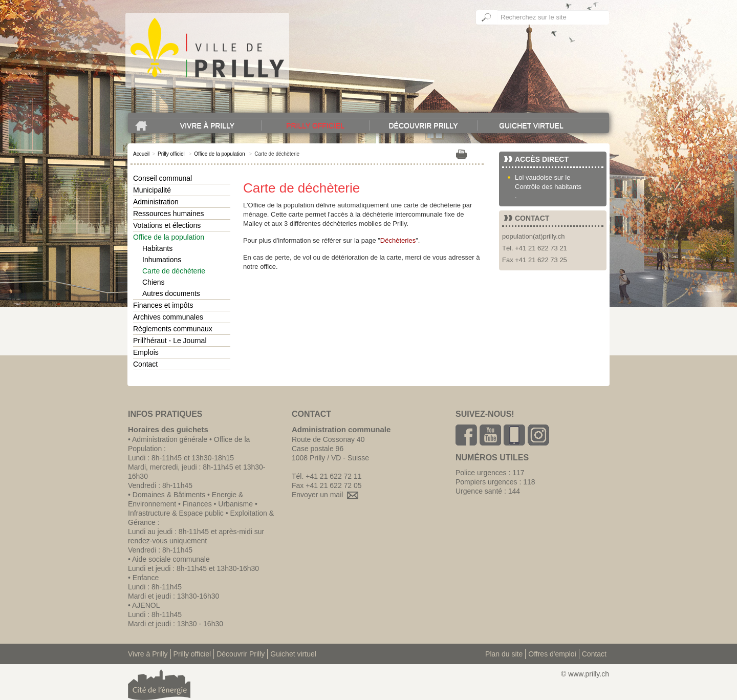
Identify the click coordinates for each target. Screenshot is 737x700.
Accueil (141, 154)
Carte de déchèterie (174, 271)
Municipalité (152, 190)
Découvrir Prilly (423, 125)
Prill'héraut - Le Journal (170, 341)
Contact (145, 364)
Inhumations (162, 260)
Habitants (157, 248)
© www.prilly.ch (585, 674)
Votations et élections (167, 225)
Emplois (146, 352)
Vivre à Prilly (207, 125)
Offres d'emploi (552, 654)
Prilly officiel (315, 125)
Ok (487, 17)
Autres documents (171, 293)
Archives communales (168, 317)
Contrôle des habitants (548, 187)
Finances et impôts (163, 305)
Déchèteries (398, 240)
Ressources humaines (169, 214)
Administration (156, 202)
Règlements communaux (173, 329)
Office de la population (219, 154)
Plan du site (504, 654)
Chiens (154, 282)
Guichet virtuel (531, 125)
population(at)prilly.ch (534, 236)
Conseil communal (162, 178)
